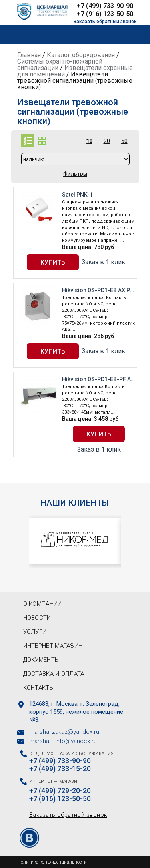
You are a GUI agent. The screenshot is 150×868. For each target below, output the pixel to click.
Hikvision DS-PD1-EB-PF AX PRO (98, 379)
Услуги (35, 632)
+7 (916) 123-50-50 (105, 14)
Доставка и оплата (54, 674)
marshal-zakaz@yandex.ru (64, 732)
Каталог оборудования (81, 55)
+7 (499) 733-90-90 (105, 6)
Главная (29, 55)
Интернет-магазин (53, 646)
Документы (42, 660)
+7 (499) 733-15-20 (60, 769)
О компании (43, 604)
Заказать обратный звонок (105, 22)
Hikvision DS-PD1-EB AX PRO (98, 290)
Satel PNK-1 (77, 195)
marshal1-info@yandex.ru (63, 741)
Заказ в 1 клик (103, 262)
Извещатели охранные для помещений (75, 71)
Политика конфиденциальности (52, 862)
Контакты (39, 688)
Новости (37, 618)
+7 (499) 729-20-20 (60, 791)
